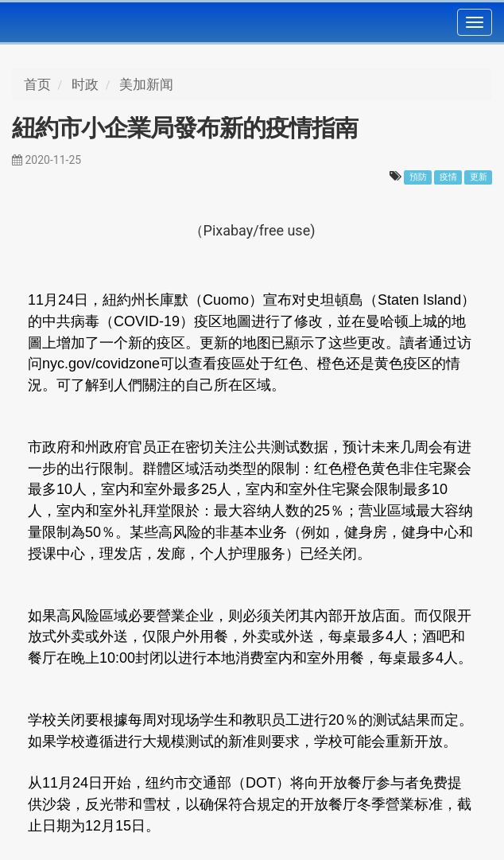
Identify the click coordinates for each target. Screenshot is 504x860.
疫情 (448, 177)
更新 (479, 177)
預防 (418, 177)
